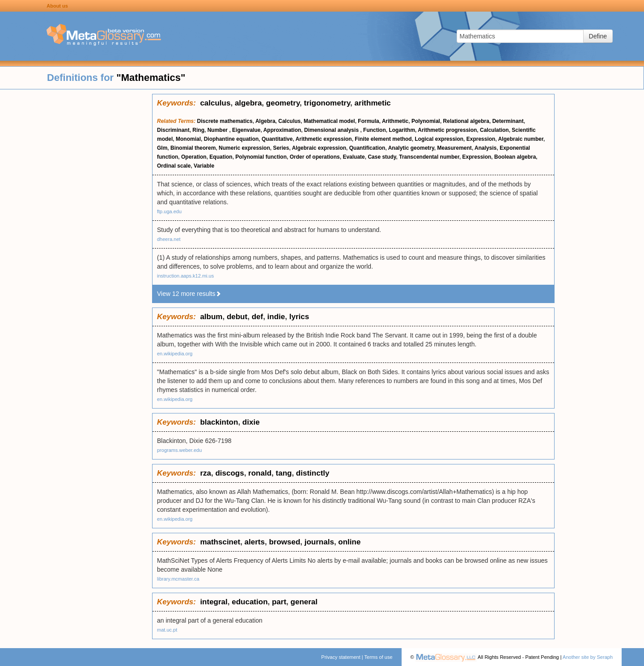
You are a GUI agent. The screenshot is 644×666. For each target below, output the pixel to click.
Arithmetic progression (447, 130)
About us (57, 6)
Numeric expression (244, 148)
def (258, 317)
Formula (368, 121)
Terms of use (379, 657)
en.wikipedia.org (175, 354)
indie (276, 317)
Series (281, 148)
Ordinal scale (174, 166)
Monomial (188, 139)
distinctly (313, 473)
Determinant (508, 121)
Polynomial (426, 121)
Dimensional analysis (332, 130)
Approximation (282, 130)
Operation (194, 157)
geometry (283, 103)
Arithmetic (395, 121)
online (349, 542)
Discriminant (173, 130)
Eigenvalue (246, 130)
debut (237, 317)
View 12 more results (189, 294)
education (250, 602)
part (279, 602)
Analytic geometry (411, 148)
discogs (229, 473)
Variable (204, 166)
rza (205, 473)
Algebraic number (521, 139)
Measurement (455, 148)
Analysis (485, 148)
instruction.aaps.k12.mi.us (185, 276)
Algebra (265, 121)
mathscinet (220, 542)
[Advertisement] (76, 228)
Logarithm (402, 130)
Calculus (289, 121)
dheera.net (169, 239)
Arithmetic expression (324, 139)
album (211, 317)
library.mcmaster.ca (178, 579)
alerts (255, 542)
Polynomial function (261, 157)
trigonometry (327, 103)
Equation (221, 157)
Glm (162, 148)
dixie (251, 422)
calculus (215, 103)
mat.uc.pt (167, 630)
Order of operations (315, 157)
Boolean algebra (515, 157)
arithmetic (373, 103)
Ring (198, 130)
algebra (248, 103)
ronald (260, 473)
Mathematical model (329, 121)
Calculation (494, 130)
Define (598, 36)
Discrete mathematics (225, 121)
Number (218, 130)
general (304, 602)
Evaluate (354, 157)
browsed (284, 542)
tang (284, 473)
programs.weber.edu (179, 450)
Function (375, 130)
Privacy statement (341, 657)
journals (319, 542)
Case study (382, 157)
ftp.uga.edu (169, 211)
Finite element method (383, 139)
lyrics (299, 317)
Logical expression (439, 139)
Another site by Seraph (588, 657)
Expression (481, 139)
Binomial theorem (193, 148)
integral (214, 602)
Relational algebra (466, 121)
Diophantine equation (231, 139)
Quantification (367, 148)
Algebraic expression (319, 148)
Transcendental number (429, 157)
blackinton (219, 422)
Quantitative (277, 139)
